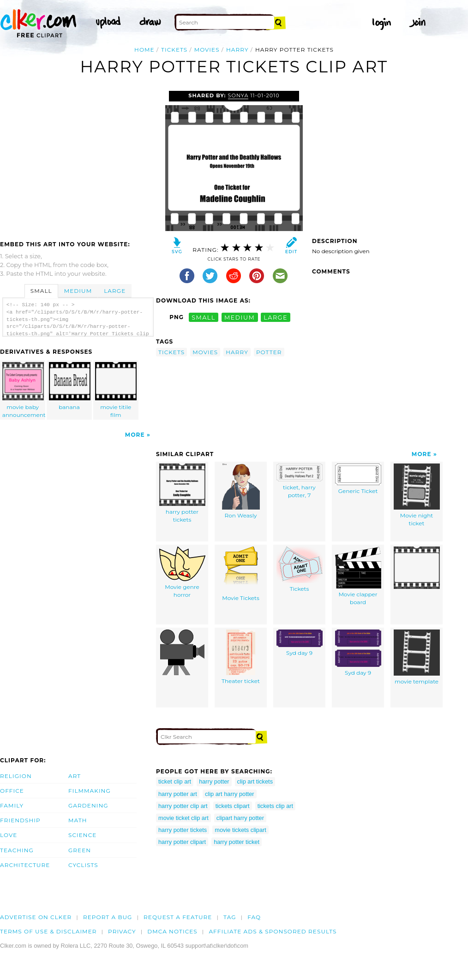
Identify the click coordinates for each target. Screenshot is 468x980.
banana (70, 386)
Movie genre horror (182, 572)
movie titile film (116, 390)
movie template (417, 657)
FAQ (254, 917)
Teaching (17, 850)
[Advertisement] (78, 160)
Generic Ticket (358, 479)
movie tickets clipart (240, 830)
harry (237, 50)
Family (12, 805)
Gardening (88, 805)
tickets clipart (233, 806)
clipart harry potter (240, 818)
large (276, 317)
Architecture (25, 865)
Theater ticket (241, 657)
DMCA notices (172, 931)
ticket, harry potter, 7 (300, 481)
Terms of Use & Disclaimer (48, 931)
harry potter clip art (183, 806)
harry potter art (178, 794)
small (204, 317)
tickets (174, 50)
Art (75, 776)
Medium (78, 291)
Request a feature (178, 917)
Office (12, 791)
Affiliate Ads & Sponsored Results (273, 931)
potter (269, 352)
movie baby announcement (24, 390)
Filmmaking (90, 791)
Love (9, 835)
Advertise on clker (36, 917)
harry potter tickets (182, 493)
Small (41, 291)
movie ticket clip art (183, 818)
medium (240, 317)
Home (144, 50)
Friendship (20, 820)
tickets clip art (276, 806)
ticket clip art (175, 781)
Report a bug (108, 917)
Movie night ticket (417, 495)
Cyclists (83, 865)
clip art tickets (255, 781)
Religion (16, 776)
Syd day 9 (300, 643)
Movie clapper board (358, 576)
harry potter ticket (237, 842)
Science (82, 835)
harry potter (214, 781)
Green (80, 850)
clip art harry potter (230, 794)
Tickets (300, 569)
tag (230, 917)
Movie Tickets (241, 574)
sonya (238, 95)
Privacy (122, 931)
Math (78, 820)
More (135, 435)
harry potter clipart (182, 842)
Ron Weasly (241, 491)
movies (207, 50)
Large (115, 291)
